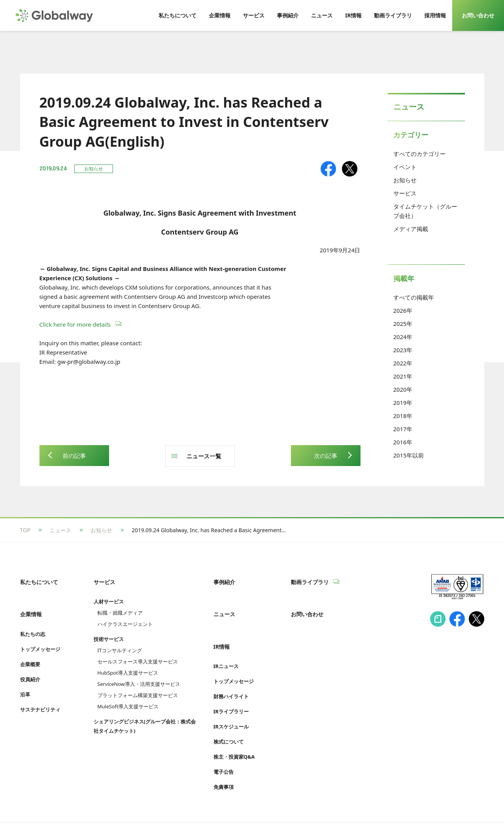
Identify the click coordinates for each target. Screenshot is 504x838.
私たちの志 (33, 617)
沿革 (25, 678)
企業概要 (30, 648)
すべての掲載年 (414, 297)
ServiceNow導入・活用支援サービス (139, 676)
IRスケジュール (231, 702)
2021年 (403, 376)
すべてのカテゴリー (419, 154)
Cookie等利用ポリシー (204, 817)
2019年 (403, 403)
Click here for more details (76, 324)
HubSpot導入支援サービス (128, 665)
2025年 (403, 324)
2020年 (403, 389)
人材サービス (109, 593)
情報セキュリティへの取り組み (58, 817)
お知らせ (405, 180)
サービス (405, 193)
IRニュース (226, 641)
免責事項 (224, 762)
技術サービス (109, 631)
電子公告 (224, 747)
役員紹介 (30, 663)
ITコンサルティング (120, 642)
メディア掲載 (411, 229)
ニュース (60, 530)
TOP (25, 530)
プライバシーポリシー (136, 817)
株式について (229, 717)
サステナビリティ (40, 693)
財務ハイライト (231, 672)
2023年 (403, 350)
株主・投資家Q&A (234, 732)
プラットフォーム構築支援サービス (138, 687)
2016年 (403, 442)
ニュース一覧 (204, 456)
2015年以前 (409, 455)
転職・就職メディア (120, 605)
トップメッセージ (40, 632)
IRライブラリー (231, 687)
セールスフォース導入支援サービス (138, 653)
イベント (405, 167)
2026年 (403, 310)
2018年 (403, 416)
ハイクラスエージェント (125, 616)
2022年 (403, 363)
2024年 (403, 337)
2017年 (403, 429)
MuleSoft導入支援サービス (128, 698)
